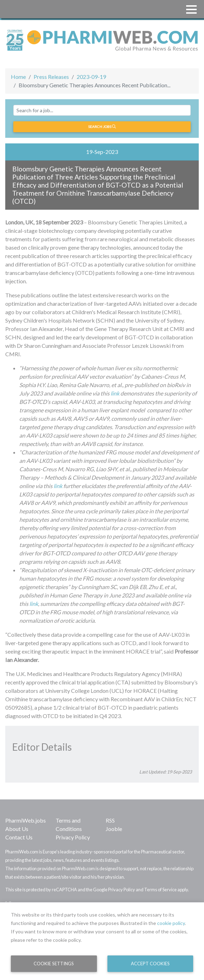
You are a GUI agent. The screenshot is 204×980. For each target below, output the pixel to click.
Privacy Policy (73, 837)
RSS (110, 820)
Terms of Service (160, 890)
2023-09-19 (91, 77)
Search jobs (102, 127)
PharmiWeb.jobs (26, 820)
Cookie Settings (54, 964)
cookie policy (171, 923)
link (115, 393)
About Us (17, 829)
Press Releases (51, 77)
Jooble (114, 829)
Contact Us (19, 837)
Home (18, 77)
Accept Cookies (150, 964)
